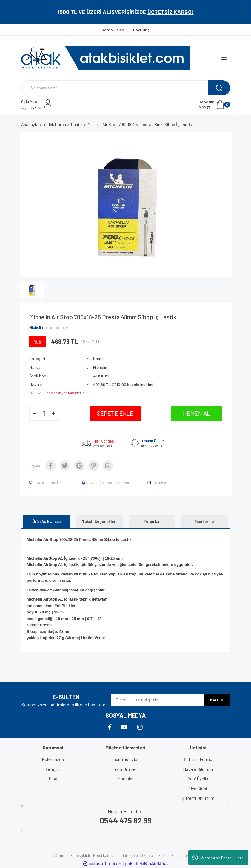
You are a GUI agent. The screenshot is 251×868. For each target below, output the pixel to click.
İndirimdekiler (125, 759)
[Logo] (105, 58)
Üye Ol (31, 108)
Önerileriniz (204, 521)
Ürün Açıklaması (47, 521)
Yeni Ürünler (125, 769)
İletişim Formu (198, 759)
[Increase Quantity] (54, 413)
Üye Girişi (198, 789)
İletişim (53, 769)
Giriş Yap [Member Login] (29, 101)
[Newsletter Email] (157, 700)
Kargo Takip (113, 30)
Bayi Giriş (141, 30)
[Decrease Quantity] (35, 413)
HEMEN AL (197, 413)
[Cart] (214, 105)
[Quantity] (44, 413)
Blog (53, 779)
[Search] (126, 88)
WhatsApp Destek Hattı (218, 858)
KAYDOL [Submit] (217, 700)
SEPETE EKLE (115, 413)
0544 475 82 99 (152, 446)
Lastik (99, 358)
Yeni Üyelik (198, 779)
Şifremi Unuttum (198, 798)
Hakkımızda (53, 759)
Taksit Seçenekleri (99, 521)
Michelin (36, 327)
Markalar (125, 779)
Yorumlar (152, 521)
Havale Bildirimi (198, 769)
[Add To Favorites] (47, 483)
